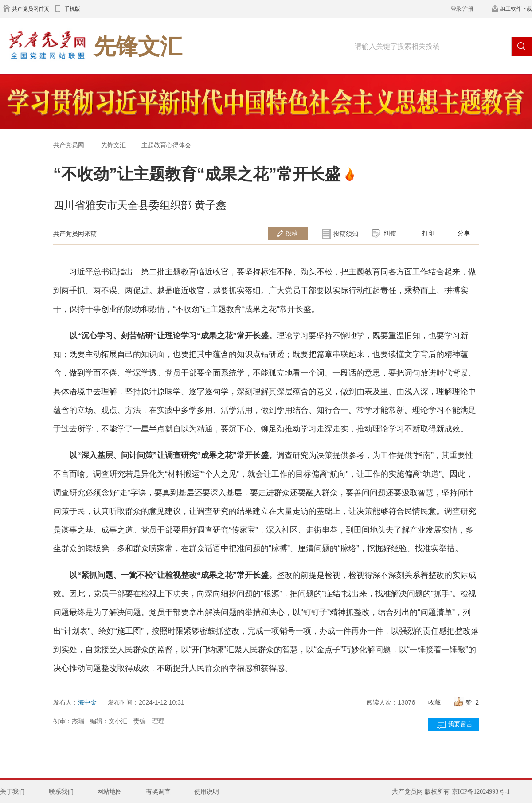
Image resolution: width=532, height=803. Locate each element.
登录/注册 (462, 9)
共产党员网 (69, 145)
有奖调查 (158, 792)
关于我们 (12, 792)
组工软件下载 (516, 9)
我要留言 (460, 724)
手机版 (72, 9)
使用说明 (207, 792)
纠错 (390, 233)
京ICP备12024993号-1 (481, 792)
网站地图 (110, 792)
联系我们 (61, 792)
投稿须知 (346, 234)
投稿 (292, 233)
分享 (464, 233)
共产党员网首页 (31, 9)
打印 (428, 233)
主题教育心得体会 (166, 145)
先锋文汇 (113, 145)
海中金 (87, 702)
